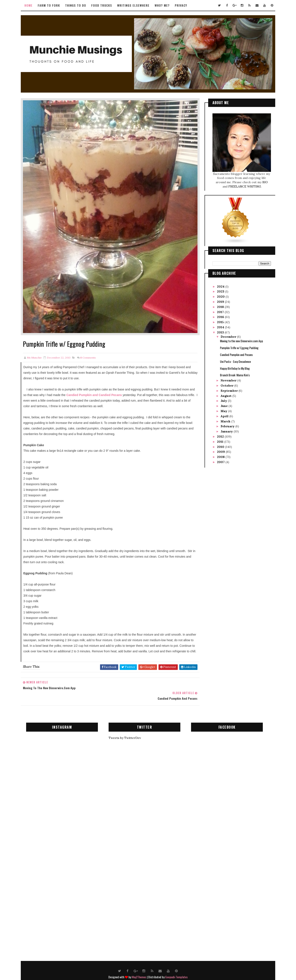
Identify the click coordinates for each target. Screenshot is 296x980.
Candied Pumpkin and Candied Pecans (110, 381)
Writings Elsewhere (135, 5)
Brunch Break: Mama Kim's (233, 373)
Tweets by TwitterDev (126, 719)
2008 (220, 455)
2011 (219, 440)
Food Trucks (104, 5)
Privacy (183, 5)
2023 (219, 290)
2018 (219, 305)
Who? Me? (164, 5)
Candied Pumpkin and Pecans (234, 353)
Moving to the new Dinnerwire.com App (240, 339)
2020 (220, 295)
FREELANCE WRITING (243, 185)
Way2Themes (139, 958)
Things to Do (78, 5)
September (228, 389)
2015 (219, 321)
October (226, 384)
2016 (219, 315)
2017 (219, 311)
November (227, 379)
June (223, 404)
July (222, 399)
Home (30, 5)
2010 (219, 445)
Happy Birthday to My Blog (233, 367)
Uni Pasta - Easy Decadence (233, 360)
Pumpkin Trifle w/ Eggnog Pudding (237, 346)
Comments (90, 343)
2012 (219, 435)
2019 (219, 300)
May (222, 410)
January (225, 430)
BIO (263, 181)
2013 (219, 331)
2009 (220, 450)
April (223, 415)
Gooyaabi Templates (176, 958)
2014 (219, 326)
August (225, 394)
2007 (220, 461)
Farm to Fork (51, 5)
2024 (219, 285)
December (227, 335)
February (226, 425)
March (224, 420)
